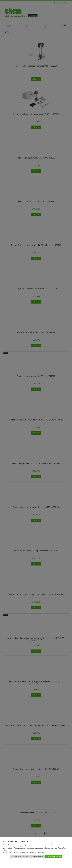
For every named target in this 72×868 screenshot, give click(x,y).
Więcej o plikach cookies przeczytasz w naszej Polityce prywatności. (24, 852)
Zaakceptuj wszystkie (53, 857)
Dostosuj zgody (38, 857)
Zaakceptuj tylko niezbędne (21, 857)
